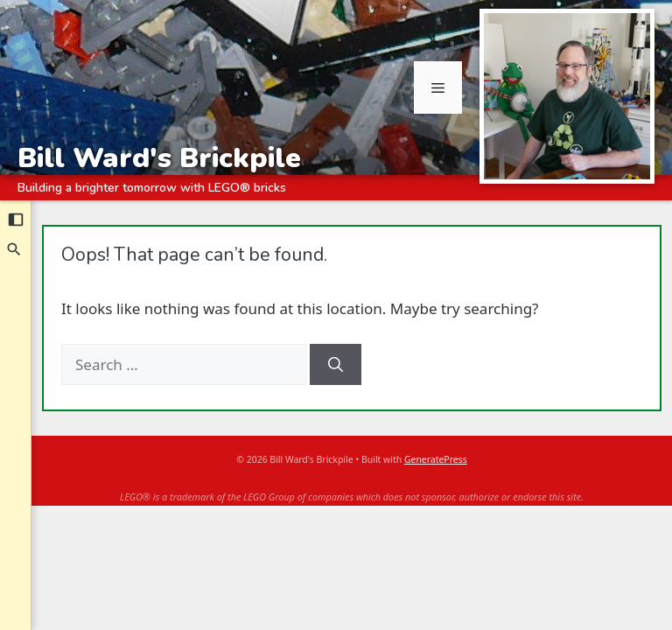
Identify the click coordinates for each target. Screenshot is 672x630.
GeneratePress (436, 459)
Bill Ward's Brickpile (159, 157)
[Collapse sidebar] (16, 220)
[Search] (15, 249)
